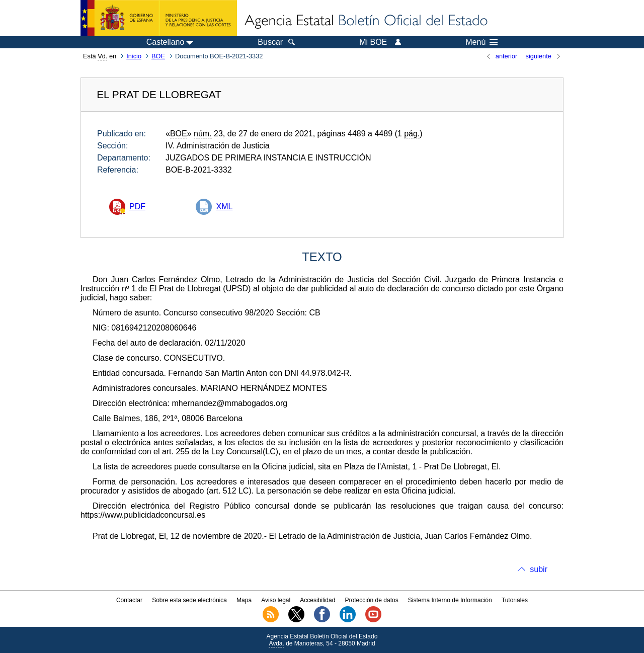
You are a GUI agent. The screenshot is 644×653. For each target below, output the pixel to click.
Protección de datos (372, 600)
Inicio (134, 56)
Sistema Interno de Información (450, 600)
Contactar (129, 600)
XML (224, 207)
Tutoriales (515, 600)
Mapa (244, 600)
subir (539, 569)
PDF (137, 207)
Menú (481, 42)
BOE (158, 56)
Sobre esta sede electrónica (189, 600)
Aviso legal (276, 600)
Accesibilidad (317, 600)
